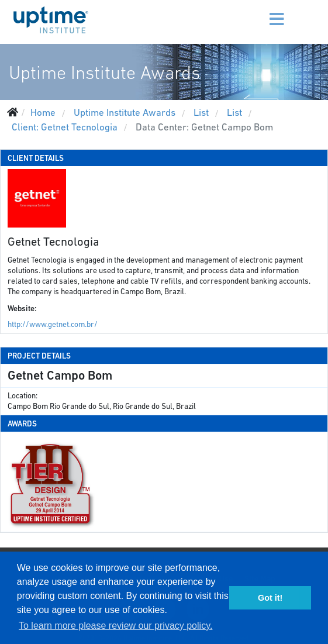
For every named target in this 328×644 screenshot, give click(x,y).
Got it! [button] (270, 598)
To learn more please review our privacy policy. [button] (115, 626)
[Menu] (257, 12)
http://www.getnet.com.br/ (53, 324)
